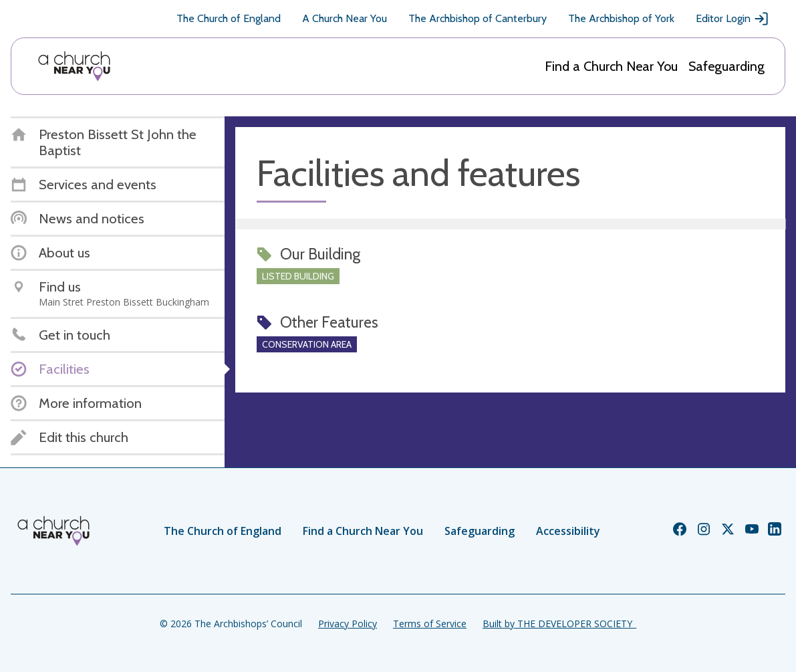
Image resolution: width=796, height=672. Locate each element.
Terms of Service (430, 624)
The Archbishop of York (621, 18)
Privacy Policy (348, 624)
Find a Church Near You (611, 66)
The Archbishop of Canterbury (478, 18)
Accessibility (568, 531)
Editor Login (733, 19)
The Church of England (229, 18)
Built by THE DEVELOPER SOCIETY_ (559, 624)
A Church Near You (345, 18)
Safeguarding (726, 66)
